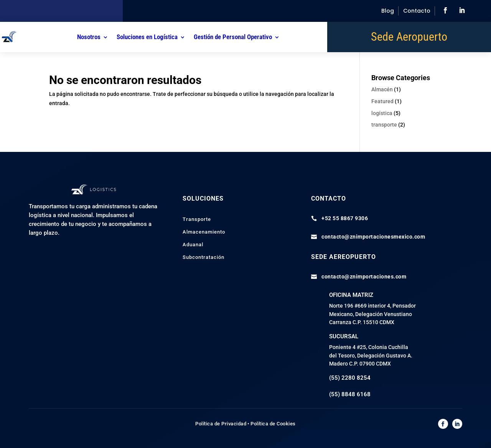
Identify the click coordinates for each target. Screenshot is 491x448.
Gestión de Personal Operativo (233, 37)
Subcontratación (203, 257)
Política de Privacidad (221, 424)
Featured (382, 101)
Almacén (382, 89)
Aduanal (193, 245)
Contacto (417, 11)
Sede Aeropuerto (409, 38)
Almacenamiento (204, 232)
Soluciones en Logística (147, 37)
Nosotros (89, 37)
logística (382, 113)
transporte (384, 125)
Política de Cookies (273, 424)
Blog (388, 11)
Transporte (197, 219)
